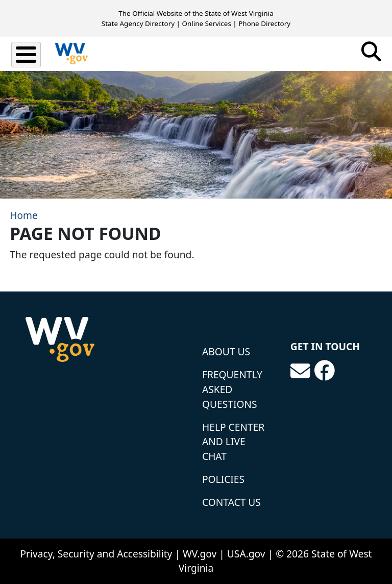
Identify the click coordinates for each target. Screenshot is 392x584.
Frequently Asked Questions (232, 389)
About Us (226, 351)
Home (24, 215)
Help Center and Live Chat (233, 442)
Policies (223, 479)
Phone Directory (264, 23)
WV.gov (200, 554)
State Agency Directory (138, 23)
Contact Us (231, 502)
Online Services (206, 23)
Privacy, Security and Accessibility (96, 554)
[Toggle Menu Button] (26, 55)
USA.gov (246, 554)
